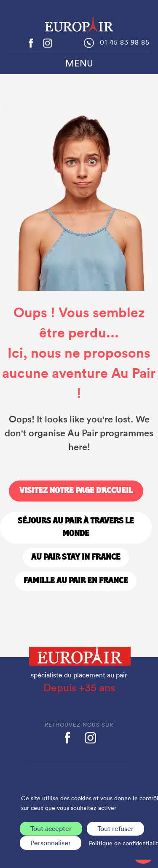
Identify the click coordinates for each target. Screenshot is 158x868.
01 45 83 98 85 (125, 42)
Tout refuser (115, 828)
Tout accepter (51, 828)
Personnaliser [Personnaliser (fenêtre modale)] (51, 843)
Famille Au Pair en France (76, 581)
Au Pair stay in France (76, 557)
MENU (79, 63)
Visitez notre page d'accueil (76, 491)
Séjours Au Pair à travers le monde (76, 528)
